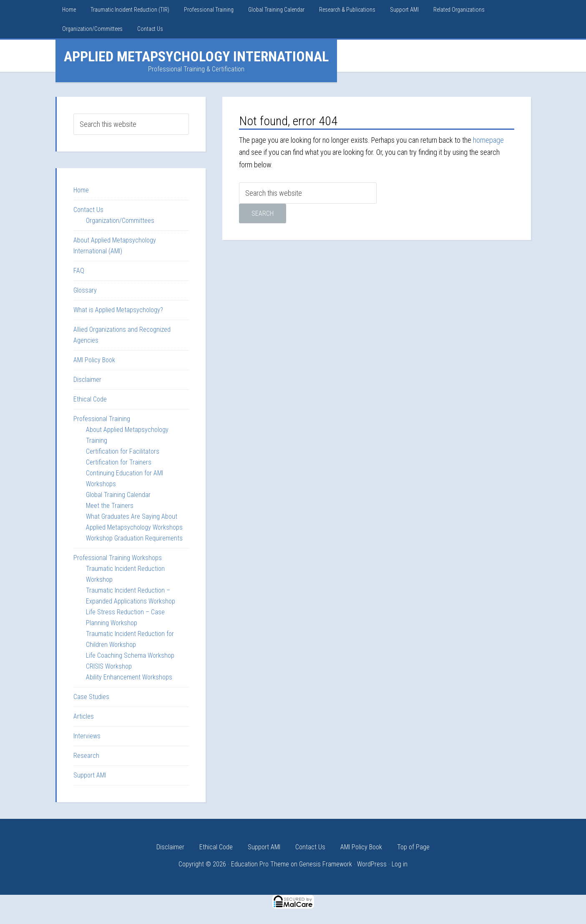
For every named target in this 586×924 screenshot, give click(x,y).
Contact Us (88, 210)
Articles (84, 716)
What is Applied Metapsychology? (118, 310)
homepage (488, 140)
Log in (400, 864)
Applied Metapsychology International (196, 56)
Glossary (85, 290)
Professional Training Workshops (118, 558)
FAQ (79, 271)
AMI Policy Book (94, 360)
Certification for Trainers (119, 462)
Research (86, 756)
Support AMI (90, 775)
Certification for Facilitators (123, 451)
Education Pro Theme (260, 864)
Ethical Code (90, 399)
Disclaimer (87, 380)
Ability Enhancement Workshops (129, 677)
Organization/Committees (120, 221)
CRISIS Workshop (109, 666)
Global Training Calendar (118, 495)
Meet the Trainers (110, 506)
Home (81, 190)
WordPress (372, 864)
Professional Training (102, 419)
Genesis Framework (326, 864)
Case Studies (91, 697)
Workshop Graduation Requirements (134, 538)
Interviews (87, 736)
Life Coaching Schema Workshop (130, 655)
